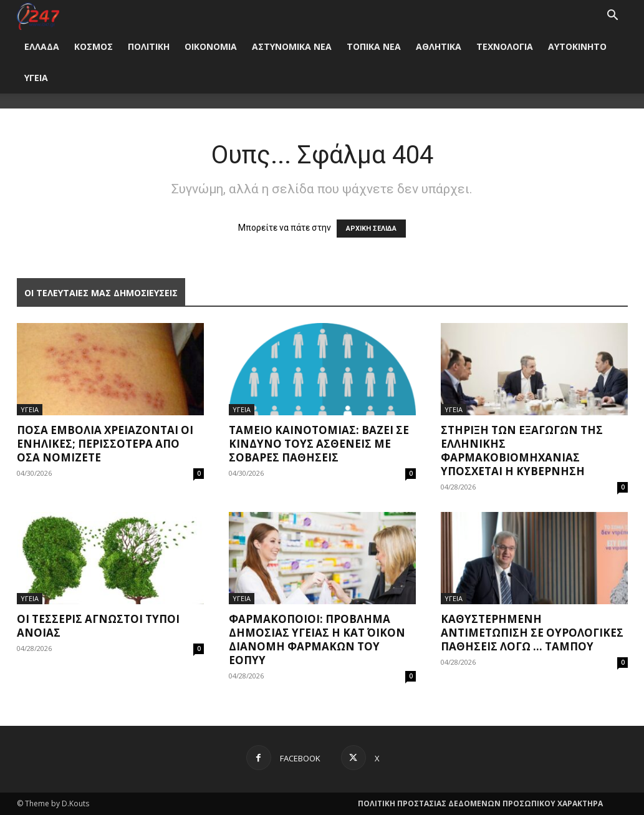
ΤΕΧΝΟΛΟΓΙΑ (505, 46)
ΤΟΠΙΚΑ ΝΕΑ (374, 46)
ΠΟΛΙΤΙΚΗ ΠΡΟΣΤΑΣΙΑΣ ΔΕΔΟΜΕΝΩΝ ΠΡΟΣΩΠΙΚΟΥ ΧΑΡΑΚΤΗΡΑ (480, 803)
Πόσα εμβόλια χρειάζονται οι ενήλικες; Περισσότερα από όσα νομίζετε (105, 444)
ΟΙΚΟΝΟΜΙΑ (211, 46)
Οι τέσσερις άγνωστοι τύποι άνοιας (98, 626)
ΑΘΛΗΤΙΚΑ (439, 46)
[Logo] (38, 15)
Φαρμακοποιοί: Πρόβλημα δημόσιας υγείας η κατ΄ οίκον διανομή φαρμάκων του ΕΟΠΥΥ (317, 639)
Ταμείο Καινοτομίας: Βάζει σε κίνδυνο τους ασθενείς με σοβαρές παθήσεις (319, 444)
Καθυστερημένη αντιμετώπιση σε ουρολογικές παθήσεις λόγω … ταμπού (532, 633)
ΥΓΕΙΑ (36, 78)
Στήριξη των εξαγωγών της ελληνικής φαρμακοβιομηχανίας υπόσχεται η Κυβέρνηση (522, 451)
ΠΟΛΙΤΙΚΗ (149, 46)
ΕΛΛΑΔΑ (42, 46)
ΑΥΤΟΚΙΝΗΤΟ (577, 46)
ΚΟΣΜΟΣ (94, 46)
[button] (613, 17)
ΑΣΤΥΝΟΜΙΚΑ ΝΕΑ (292, 46)
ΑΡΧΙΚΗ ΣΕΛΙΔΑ (371, 229)
